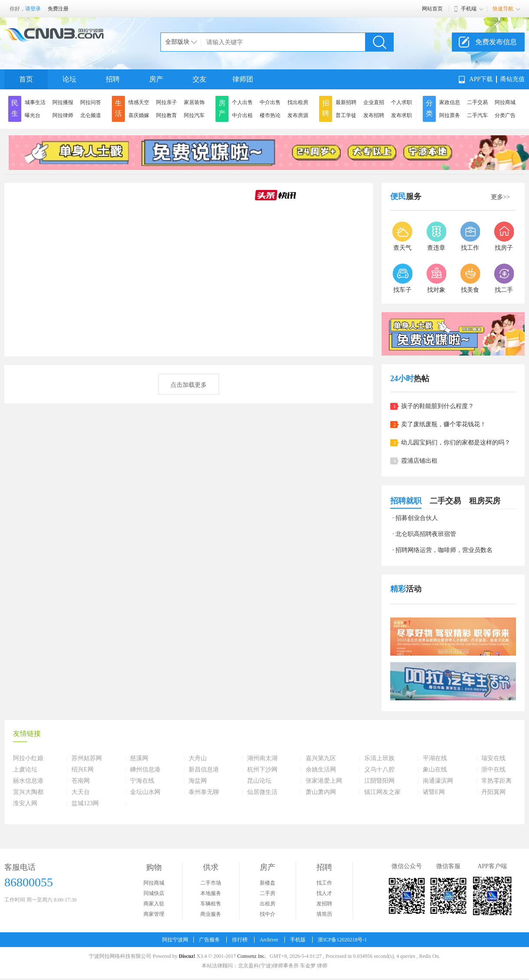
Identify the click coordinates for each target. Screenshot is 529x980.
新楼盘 (268, 883)
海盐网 (198, 781)
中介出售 (270, 102)
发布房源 (298, 115)
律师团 (243, 79)
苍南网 (81, 781)
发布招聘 (374, 115)
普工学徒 (346, 115)
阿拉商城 (505, 102)
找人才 (324, 893)
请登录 (33, 9)
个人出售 (242, 102)
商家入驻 (154, 904)
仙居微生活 (262, 792)
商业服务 (211, 914)
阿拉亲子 (167, 102)
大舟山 (198, 758)
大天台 (81, 792)
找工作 (324, 883)
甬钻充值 (513, 79)
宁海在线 (142, 781)
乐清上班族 (379, 758)
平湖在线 (435, 758)
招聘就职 (406, 501)
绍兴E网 (83, 770)
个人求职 (402, 102)
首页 (26, 79)
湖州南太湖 (262, 758)
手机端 (469, 9)
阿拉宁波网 (175, 940)
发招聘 (324, 904)
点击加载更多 (189, 385)
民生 (15, 108)
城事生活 (35, 102)
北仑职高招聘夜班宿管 (426, 534)
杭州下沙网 (262, 770)
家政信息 (450, 102)
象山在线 (435, 770)
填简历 (324, 914)
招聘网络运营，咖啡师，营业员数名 (444, 550)
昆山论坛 (259, 781)
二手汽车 (477, 115)
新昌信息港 (204, 770)
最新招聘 (346, 102)
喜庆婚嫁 (139, 115)
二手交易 (477, 102)
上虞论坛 (25, 770)
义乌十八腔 (379, 770)
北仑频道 (91, 115)
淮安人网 (25, 804)
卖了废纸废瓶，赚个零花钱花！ (444, 424)
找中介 (268, 914)
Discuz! (187, 956)
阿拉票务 (450, 115)
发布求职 (402, 115)
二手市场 (211, 883)
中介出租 (242, 115)
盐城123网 (85, 804)
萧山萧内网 (321, 792)
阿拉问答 (91, 102)
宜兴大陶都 (28, 792)
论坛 (69, 79)
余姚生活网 (321, 770)
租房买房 (485, 501)
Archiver (269, 940)
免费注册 (58, 9)
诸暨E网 (434, 792)
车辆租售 (211, 904)
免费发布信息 (496, 42)
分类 (429, 108)
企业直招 (374, 102)
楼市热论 (270, 115)
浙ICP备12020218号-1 (342, 940)
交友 (199, 79)
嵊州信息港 (145, 770)
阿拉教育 (167, 115)
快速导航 (503, 9)
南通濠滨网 (438, 781)
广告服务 (209, 940)
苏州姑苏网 (87, 758)
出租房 (268, 904)
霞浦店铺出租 (419, 461)
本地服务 (211, 893)
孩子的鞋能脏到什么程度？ (438, 406)
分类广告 (505, 115)
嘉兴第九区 (321, 758)
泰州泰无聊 (204, 792)
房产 (156, 79)
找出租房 (298, 102)
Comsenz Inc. (251, 956)
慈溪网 (139, 758)
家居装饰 (194, 102)
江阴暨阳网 (379, 781)
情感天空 (139, 102)
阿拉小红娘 (28, 758)
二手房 (268, 893)
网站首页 (432, 9)
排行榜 (240, 940)
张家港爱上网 (324, 781)
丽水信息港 (28, 781)
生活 (118, 108)
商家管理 (154, 914)
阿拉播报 (63, 102)
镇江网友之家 (382, 792)
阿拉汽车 (194, 115)
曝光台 (33, 115)
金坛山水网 (145, 792)
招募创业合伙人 (417, 518)
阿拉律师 (63, 115)
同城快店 (154, 893)
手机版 (298, 940)
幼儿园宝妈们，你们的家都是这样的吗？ (456, 443)
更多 (500, 197)
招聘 (113, 79)
